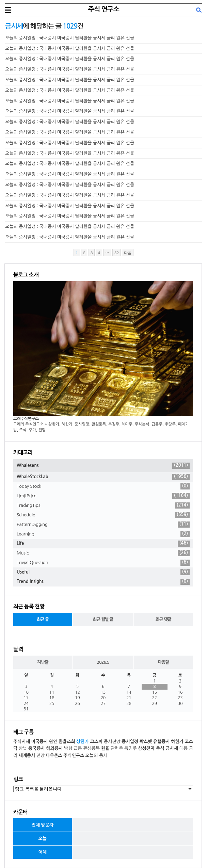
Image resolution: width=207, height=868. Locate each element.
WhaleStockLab (103, 477)
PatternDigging (103, 525)
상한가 (83, 742)
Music (103, 553)
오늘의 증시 (97, 756)
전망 (41, 756)
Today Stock (103, 486)
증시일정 (130, 742)
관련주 (117, 748)
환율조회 (67, 742)
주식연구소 (74, 756)
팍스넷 (146, 742)
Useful (103, 572)
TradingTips (103, 505)
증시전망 (112, 742)
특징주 (131, 748)
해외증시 (54, 748)
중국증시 (37, 748)
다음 (128, 253)
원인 (53, 742)
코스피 (97, 742)
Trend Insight (103, 582)
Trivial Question (103, 563)
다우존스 (54, 756)
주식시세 (22, 742)
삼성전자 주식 (151, 748)
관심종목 (91, 748)
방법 (23, 748)
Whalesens (103, 466)
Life (103, 544)
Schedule (103, 515)
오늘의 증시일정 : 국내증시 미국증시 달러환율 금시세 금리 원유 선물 (70, 38)
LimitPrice (103, 496)
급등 (78, 748)
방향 (68, 748)
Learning (103, 534)
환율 (105, 748)
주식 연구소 (103, 9)
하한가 (177, 742)
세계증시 (27, 756)
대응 (184, 748)
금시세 (172, 748)
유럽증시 (162, 742)
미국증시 (39, 742)
